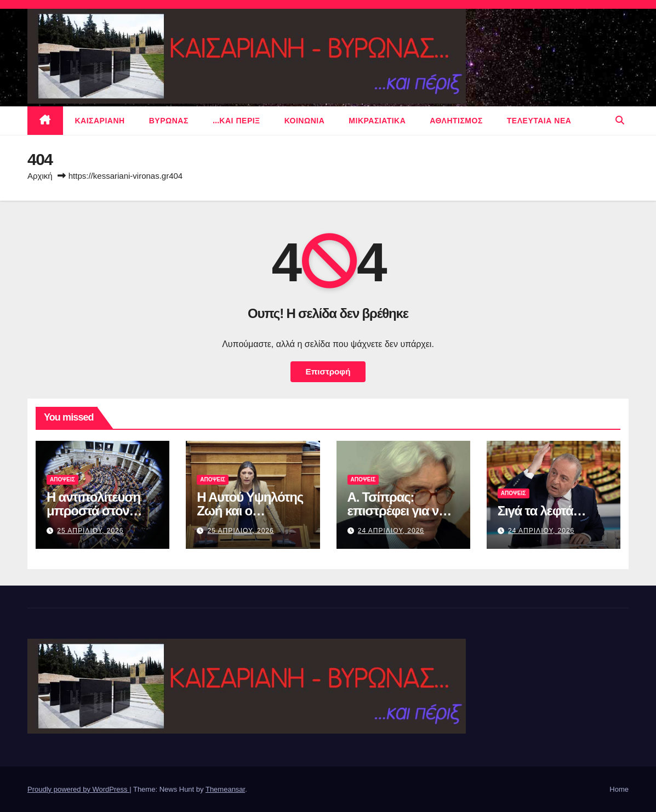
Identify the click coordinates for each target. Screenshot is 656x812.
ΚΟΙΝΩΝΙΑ (305, 121)
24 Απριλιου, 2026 (391, 531)
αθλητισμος (456, 121)
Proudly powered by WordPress (78, 789)
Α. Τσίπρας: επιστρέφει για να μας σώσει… (397, 511)
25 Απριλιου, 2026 (90, 531)
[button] (620, 120)
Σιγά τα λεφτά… (542, 511)
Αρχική (40, 176)
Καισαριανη (100, 121)
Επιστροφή (328, 371)
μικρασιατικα (377, 121)
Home (619, 789)
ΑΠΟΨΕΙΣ (62, 479)
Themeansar (225, 789)
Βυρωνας (169, 121)
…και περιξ (236, 121)
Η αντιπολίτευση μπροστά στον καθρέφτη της (93, 511)
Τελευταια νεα (539, 121)
